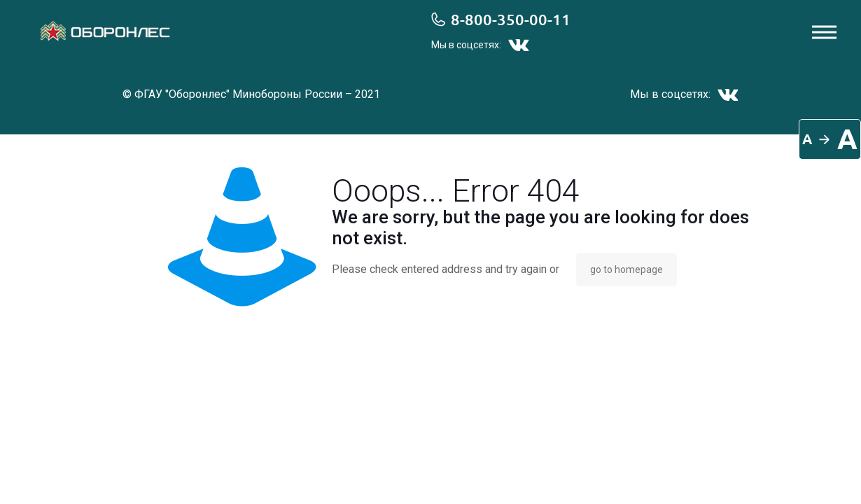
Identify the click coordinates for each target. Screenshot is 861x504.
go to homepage (626, 269)
